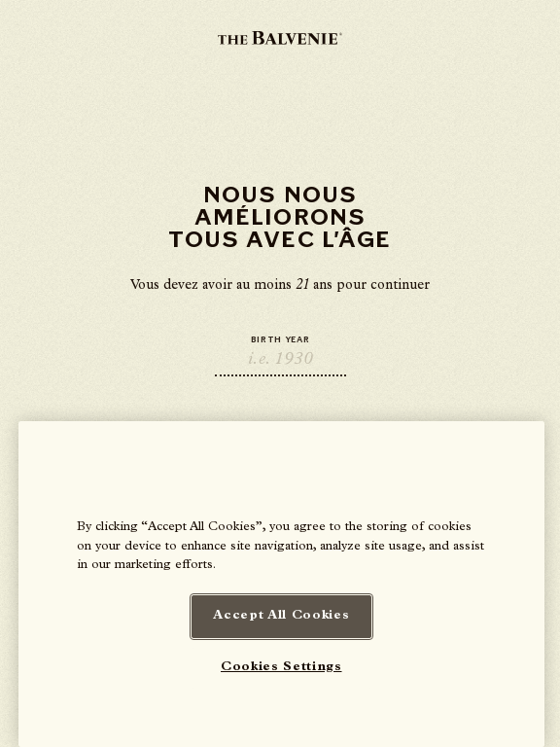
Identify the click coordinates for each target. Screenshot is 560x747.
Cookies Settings (281, 668)
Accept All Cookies (281, 616)
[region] (281, 584)
